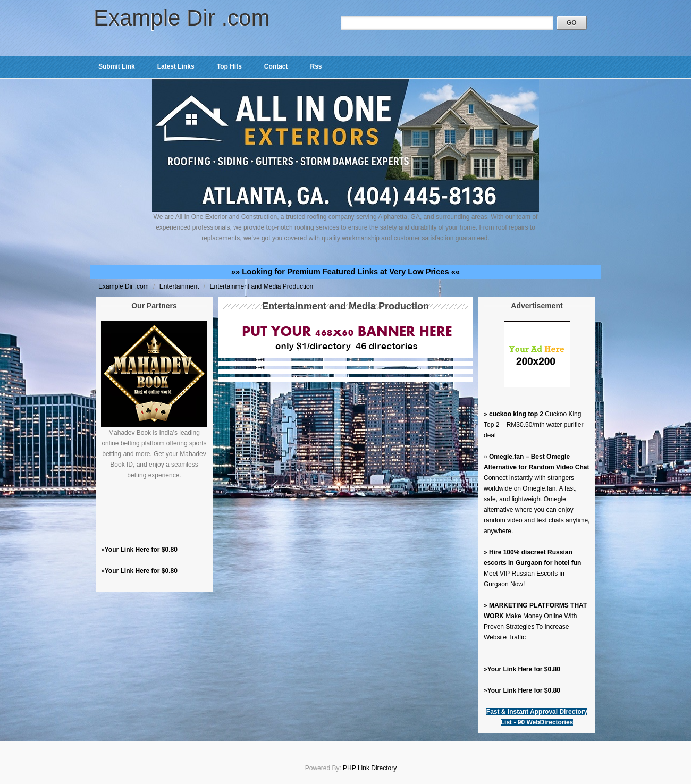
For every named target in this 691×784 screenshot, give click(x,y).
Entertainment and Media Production (261, 286)
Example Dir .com (182, 18)
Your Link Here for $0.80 (141, 550)
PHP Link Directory (370, 768)
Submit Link (117, 66)
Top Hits (229, 66)
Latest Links (176, 66)
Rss (316, 66)
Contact (276, 66)
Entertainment (180, 286)
